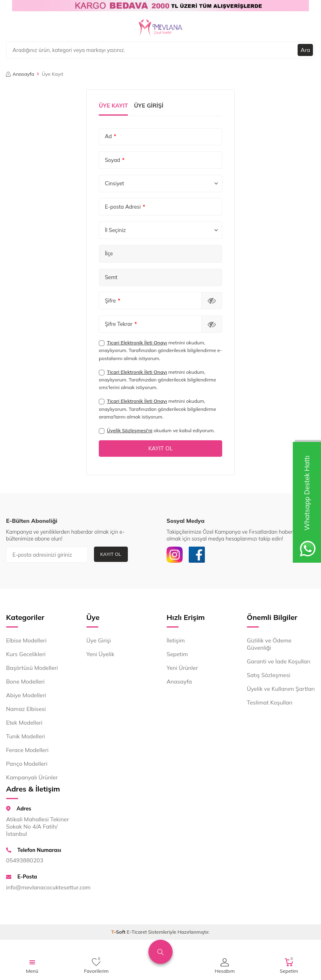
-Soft (119, 932)
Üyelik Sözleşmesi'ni (130, 430)
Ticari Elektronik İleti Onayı (137, 343)
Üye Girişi (149, 106)
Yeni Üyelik (100, 654)
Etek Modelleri (24, 723)
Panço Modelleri (27, 764)
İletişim (176, 640)
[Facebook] (197, 555)
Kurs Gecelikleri (26, 654)
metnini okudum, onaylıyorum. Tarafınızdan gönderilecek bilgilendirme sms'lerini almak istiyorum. (157, 380)
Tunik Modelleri (26, 736)
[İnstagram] (175, 555)
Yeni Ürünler (182, 668)
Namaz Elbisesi (26, 709)
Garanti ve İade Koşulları (279, 661)
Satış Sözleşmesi (269, 675)
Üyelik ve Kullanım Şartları (281, 689)
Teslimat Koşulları (270, 702)
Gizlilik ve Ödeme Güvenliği (269, 644)
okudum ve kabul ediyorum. (157, 431)
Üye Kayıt (113, 106)
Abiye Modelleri (26, 695)
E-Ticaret (137, 932)
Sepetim (177, 654)
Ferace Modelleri (27, 750)
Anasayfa (20, 74)
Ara (305, 50)
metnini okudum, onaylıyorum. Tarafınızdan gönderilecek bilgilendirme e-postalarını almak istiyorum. (160, 350)
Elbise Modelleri (26, 640)
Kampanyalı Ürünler (32, 777)
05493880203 (25, 860)
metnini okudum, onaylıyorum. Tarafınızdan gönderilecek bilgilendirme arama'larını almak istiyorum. (157, 409)
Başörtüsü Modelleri (32, 668)
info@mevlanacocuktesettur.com (40, 887)
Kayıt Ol (111, 554)
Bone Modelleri (25, 682)
